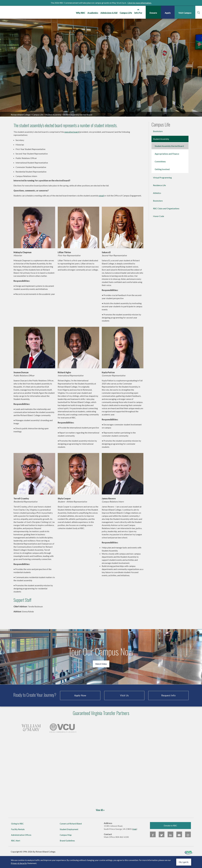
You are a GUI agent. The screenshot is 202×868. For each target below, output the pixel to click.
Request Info (168, 707)
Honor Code (159, 228)
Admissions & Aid (109, 13)
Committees (160, 173)
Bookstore (158, 143)
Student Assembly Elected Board (169, 157)
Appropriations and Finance (167, 165)
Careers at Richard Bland (71, 835)
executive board (72, 143)
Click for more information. (140, 3)
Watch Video (101, 675)
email (101, 207)
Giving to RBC (17, 835)
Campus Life (125, 13)
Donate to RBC (170, 837)
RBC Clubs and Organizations (166, 220)
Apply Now (80, 707)
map (135, 840)
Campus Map (66, 846)
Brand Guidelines (67, 852)
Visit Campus (185, 13)
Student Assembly (53, 126)
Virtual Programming (162, 189)
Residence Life (159, 197)
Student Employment (69, 841)
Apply (167, 13)
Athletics (157, 204)
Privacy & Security (19, 863)
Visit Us (124, 707)
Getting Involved (162, 181)
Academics (92, 13)
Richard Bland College (24, 13)
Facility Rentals (18, 841)
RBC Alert (16, 852)
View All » (100, 821)
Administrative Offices (21, 846)
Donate (153, 13)
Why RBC (80, 13)
